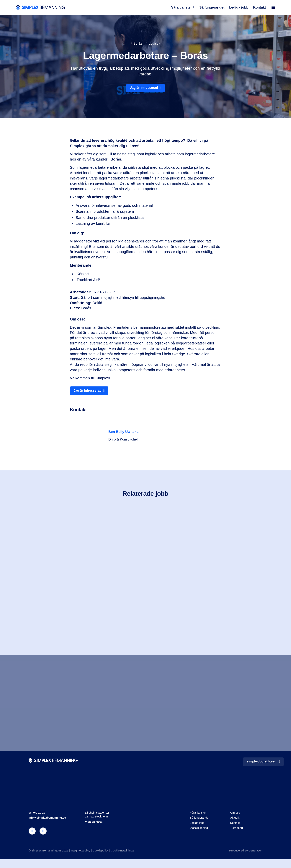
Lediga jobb (239, 8)
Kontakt (260, 8)
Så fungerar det (212, 8)
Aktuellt (235, 826)
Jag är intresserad (144, 90)
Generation (255, 859)
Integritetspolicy (80, 859)
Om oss (235, 821)
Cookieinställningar (123, 859)
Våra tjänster (181, 8)
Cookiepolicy (101, 859)
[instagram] (43, 840)
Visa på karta (94, 830)
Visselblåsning (199, 836)
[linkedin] (32, 840)
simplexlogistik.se (260, 770)
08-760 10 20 (37, 821)
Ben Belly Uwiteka (125, 434)
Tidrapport (237, 836)
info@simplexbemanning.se (47, 826)
